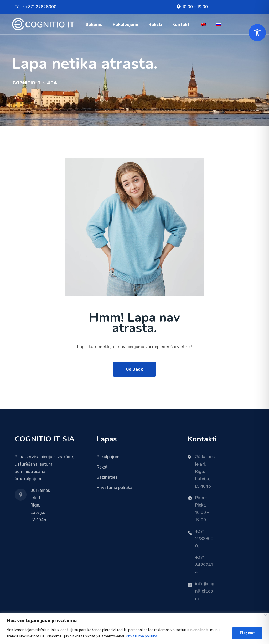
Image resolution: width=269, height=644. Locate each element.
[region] (134, 628)
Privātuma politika (141, 636)
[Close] (265, 615)
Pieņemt (247, 633)
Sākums (94, 25)
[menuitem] (203, 24)
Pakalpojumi (125, 25)
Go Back (134, 369)
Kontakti (181, 25)
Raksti (155, 25)
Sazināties (107, 477)
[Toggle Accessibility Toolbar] (257, 33)
